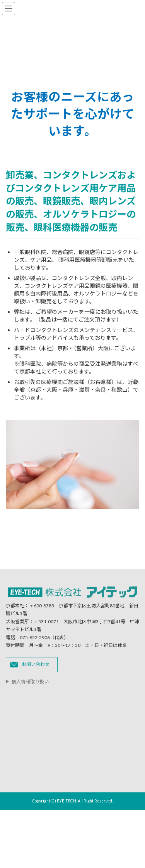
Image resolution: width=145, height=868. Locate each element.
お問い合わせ (36, 664)
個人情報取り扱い (30, 682)
